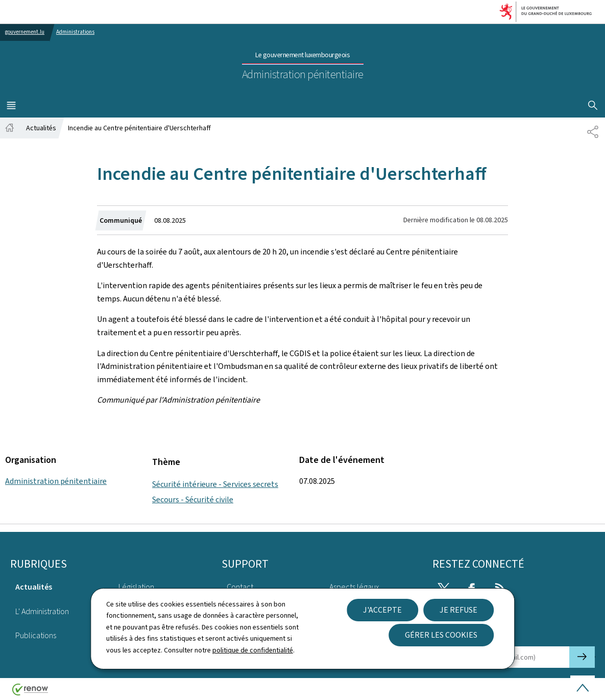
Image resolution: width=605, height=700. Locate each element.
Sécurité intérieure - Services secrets (215, 484)
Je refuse (458, 610)
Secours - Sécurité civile (193, 499)
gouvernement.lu (25, 32)
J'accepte (382, 610)
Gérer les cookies (441, 635)
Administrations (75, 32)
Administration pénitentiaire (56, 481)
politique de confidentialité (253, 650)
